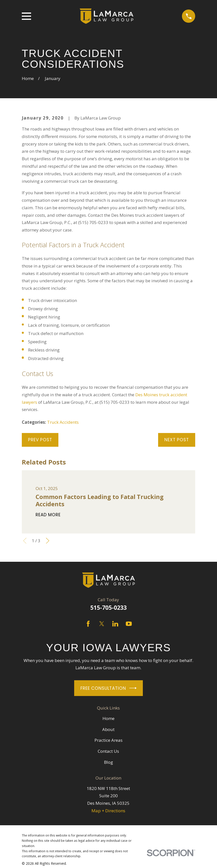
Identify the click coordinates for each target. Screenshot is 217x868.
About (108, 729)
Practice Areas (109, 740)
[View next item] (48, 541)
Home (109, 718)
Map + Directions (108, 811)
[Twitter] (102, 624)
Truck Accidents (63, 422)
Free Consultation (109, 688)
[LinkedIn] (115, 624)
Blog (109, 762)
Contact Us (108, 751)
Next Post (177, 440)
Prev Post (40, 440)
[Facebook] (88, 624)
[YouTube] (129, 624)
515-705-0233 (109, 608)
